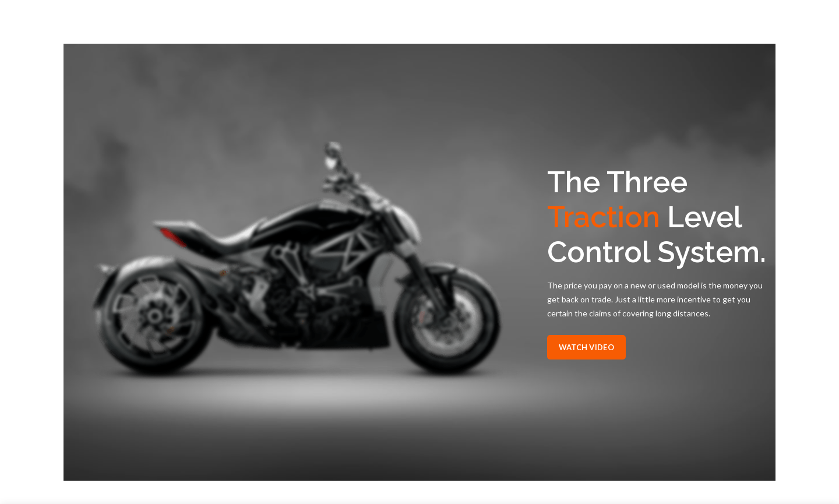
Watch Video (586, 347)
